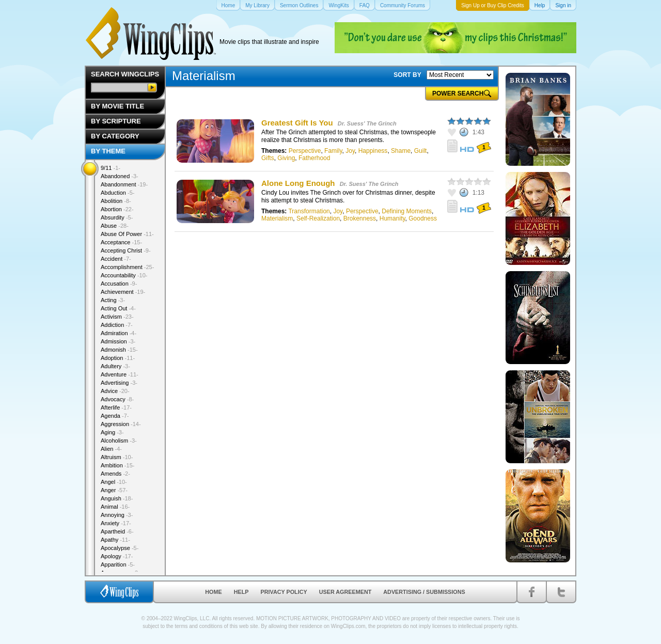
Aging (112, 432)
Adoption (118, 358)
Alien (111, 449)
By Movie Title (117, 106)
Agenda (115, 416)
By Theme (108, 151)
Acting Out (118, 308)
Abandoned (120, 176)
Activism (117, 317)
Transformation (309, 211)
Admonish (119, 350)
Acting (113, 300)
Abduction (117, 193)
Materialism (277, 218)
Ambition (117, 465)
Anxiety (116, 523)
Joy (350, 151)
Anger (114, 490)
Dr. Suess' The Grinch (367, 123)
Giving (286, 158)
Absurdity (117, 217)
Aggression (121, 424)
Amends (115, 474)
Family (333, 151)
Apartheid (117, 531)
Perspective (305, 151)
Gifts (268, 158)
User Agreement (345, 592)
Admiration (119, 333)
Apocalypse (120, 548)
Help (241, 592)
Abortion (117, 209)
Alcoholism (119, 441)
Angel (114, 482)
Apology (117, 556)
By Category (115, 136)
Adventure (120, 374)
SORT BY (407, 75)
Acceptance (121, 242)
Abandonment (124, 184)
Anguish (117, 498)
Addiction (117, 325)
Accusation (119, 284)
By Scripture (116, 121)
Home (213, 592)
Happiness (373, 151)
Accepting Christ (126, 250)
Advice (115, 391)
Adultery (115, 366)
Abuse (115, 226)
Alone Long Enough (298, 183)
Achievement (123, 292)
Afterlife (116, 407)
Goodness (423, 218)
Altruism (117, 457)
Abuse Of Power (127, 234)
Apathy (115, 540)
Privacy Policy (284, 592)
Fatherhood (314, 158)
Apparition (118, 564)
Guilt (421, 151)
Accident (116, 259)
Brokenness (360, 218)
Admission (118, 341)
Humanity (392, 218)
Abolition (116, 201)
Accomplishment (127, 267)
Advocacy (117, 399)
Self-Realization (318, 218)
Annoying (117, 515)
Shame (401, 151)
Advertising (119, 383)
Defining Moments (407, 211)
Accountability (124, 275)
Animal (115, 507)
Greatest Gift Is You (297, 123)
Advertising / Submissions (424, 592)
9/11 (111, 168)
